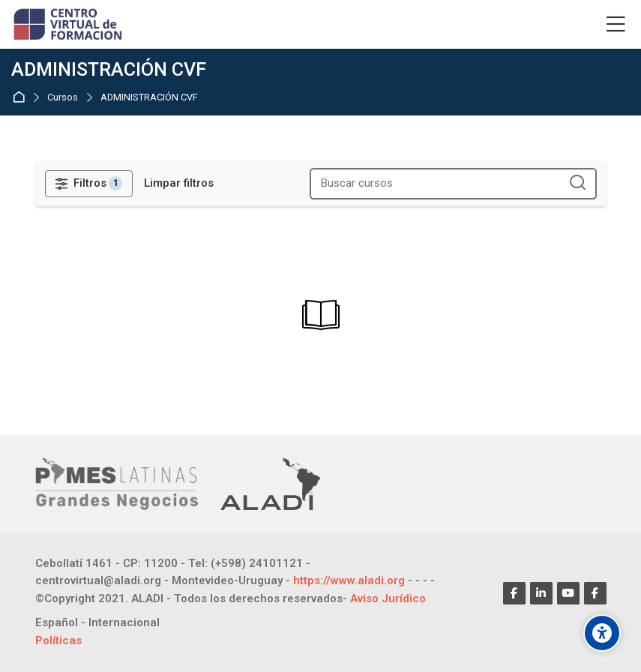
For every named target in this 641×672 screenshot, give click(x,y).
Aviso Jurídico (388, 598)
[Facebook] (514, 593)
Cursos (63, 98)
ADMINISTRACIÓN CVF (149, 98)
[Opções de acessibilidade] (602, 633)
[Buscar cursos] (578, 183)
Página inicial (21, 97)
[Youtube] (568, 593)
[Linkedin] (541, 593)
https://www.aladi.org (349, 580)
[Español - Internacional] (97, 623)
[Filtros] (89, 184)
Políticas (58, 640)
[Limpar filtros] (179, 183)
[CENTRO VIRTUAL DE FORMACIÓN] (69, 25)
